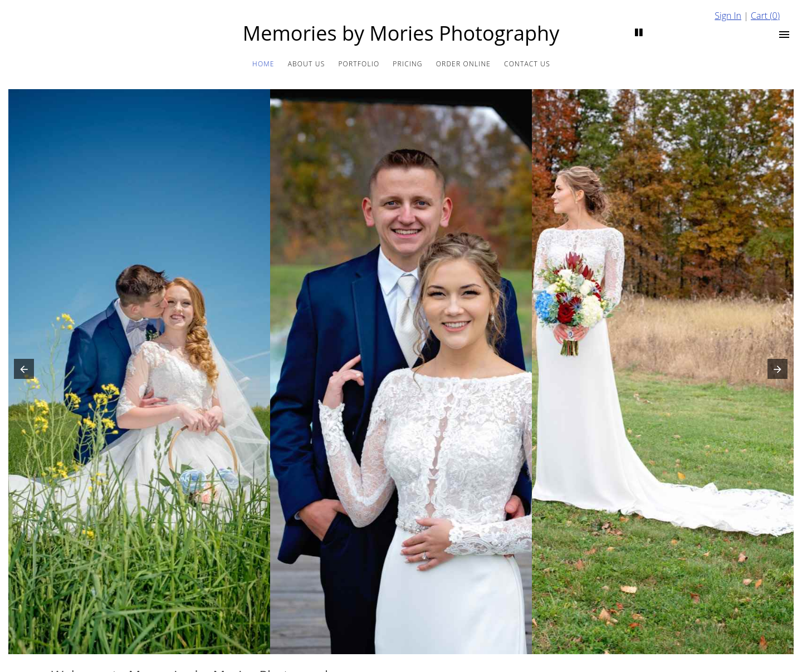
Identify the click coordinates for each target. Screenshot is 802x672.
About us (307, 64)
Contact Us (527, 64)
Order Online (463, 64)
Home (263, 64)
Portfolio (359, 64)
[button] (21, 372)
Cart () (765, 16)
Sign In (728, 16)
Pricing (407, 64)
